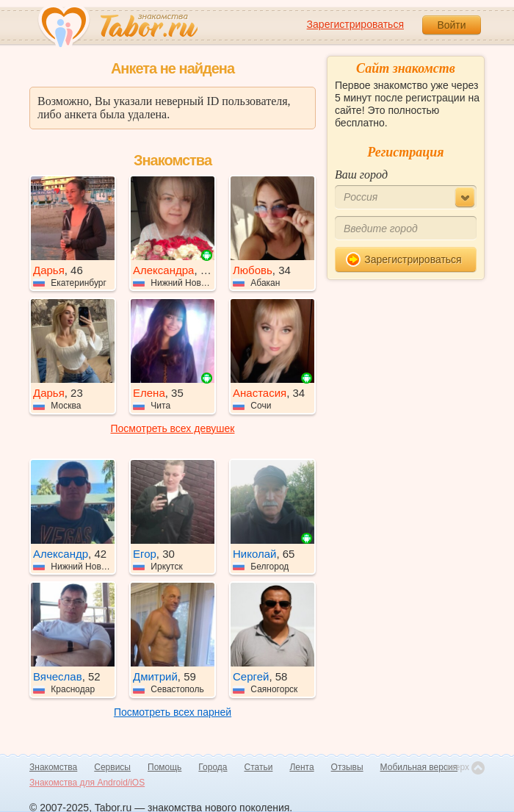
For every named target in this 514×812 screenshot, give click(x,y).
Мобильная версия (419, 767)
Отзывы (347, 767)
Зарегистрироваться (355, 24)
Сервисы (112, 767)
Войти (451, 25)
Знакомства (53, 767)
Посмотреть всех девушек (173, 428)
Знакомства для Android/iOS (87, 783)
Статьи (259, 767)
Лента (301, 767)
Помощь (164, 767)
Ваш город (361, 175)
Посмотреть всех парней (173, 712)
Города (213, 767)
